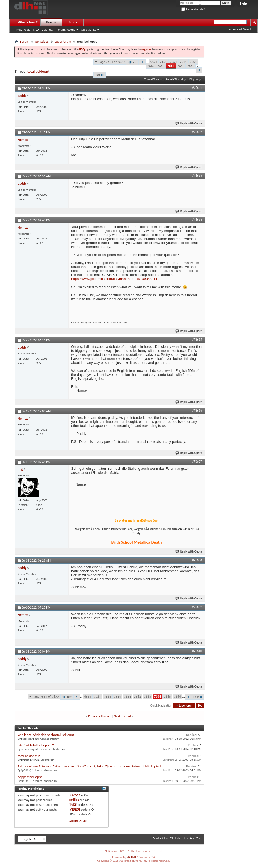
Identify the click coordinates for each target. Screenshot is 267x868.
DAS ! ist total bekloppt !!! (36, 745)
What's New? (28, 22)
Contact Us (160, 838)
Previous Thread (99, 716)
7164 (163, 62)
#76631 (197, 88)
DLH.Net (176, 838)
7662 (151, 66)
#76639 (197, 607)
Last (99, 75)
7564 (173, 62)
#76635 (197, 340)
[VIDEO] (75, 809)
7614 (183, 62)
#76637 (197, 461)
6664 (153, 62)
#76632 (197, 132)
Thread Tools (152, 79)
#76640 (197, 651)
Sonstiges (42, 42)
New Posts (23, 30)
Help (244, 3)
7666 (191, 66)
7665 (181, 66)
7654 (193, 62)
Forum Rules (78, 821)
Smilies (74, 800)
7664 (171, 66)
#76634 (197, 220)
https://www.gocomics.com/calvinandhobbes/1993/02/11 (114, 279)
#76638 (197, 560)
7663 (161, 66)
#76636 (197, 411)
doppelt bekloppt (30, 777)
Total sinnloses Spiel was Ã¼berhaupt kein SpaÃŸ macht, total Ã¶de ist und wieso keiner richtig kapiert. (90, 766)
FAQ (36, 30)
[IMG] (73, 805)
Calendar (48, 30)
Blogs (73, 22)
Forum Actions (66, 30)
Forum (51, 22)
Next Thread (123, 716)
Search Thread (174, 79)
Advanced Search (240, 29)
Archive (189, 838)
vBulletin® (133, 857)
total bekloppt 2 (29, 756)
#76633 (197, 176)
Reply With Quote (189, 123)
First (133, 62)
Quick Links (89, 30)
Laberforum (63, 42)
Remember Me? (193, 9)
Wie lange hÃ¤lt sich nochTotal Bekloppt (46, 735)
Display (194, 79)
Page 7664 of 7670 (111, 62)
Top (200, 706)
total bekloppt (39, 71)
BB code (75, 795)
